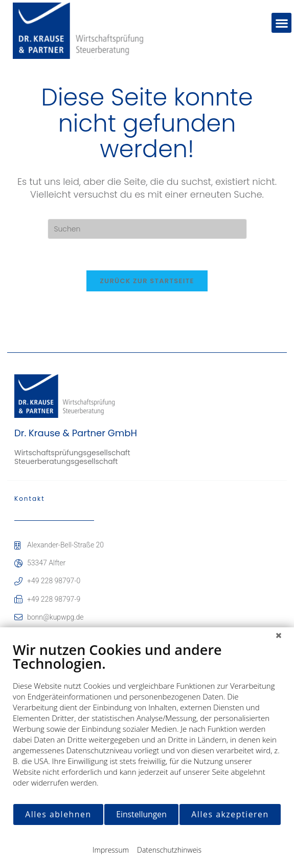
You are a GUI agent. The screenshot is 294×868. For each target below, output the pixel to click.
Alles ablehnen (58, 814)
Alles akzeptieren (230, 814)
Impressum (111, 850)
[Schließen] (279, 635)
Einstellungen (141, 814)
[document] (147, 722)
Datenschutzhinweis (169, 850)
